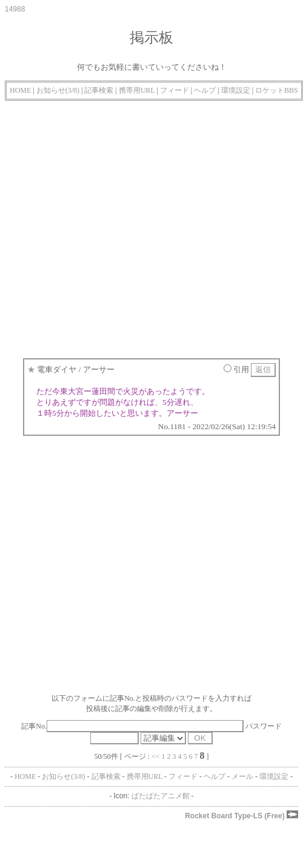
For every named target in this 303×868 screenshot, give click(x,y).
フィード (175, 90)
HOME (20, 90)
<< (156, 756)
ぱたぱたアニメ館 (161, 796)
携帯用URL (137, 90)
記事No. (132, 726)
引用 (236, 369)
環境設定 (236, 90)
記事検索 (99, 90)
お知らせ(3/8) (58, 90)
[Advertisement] (114, 226)
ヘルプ (205, 90)
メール (242, 776)
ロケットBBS (277, 90)
